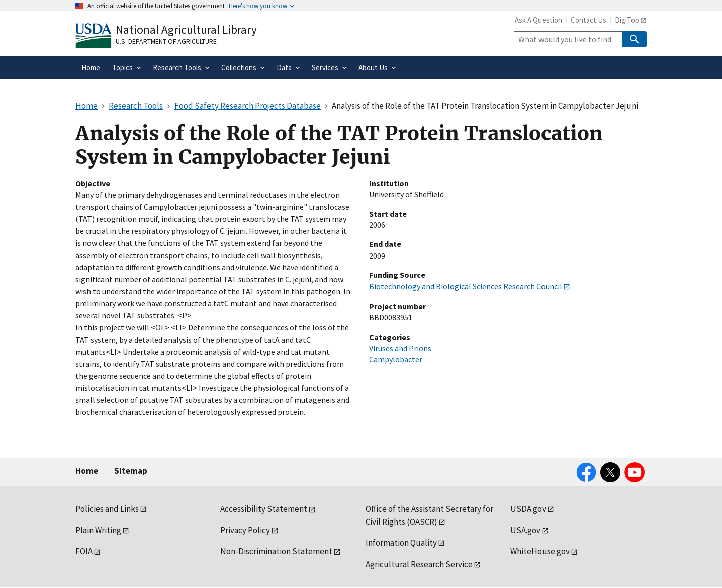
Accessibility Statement (264, 509)
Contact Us (589, 20)
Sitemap (131, 471)
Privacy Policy (245, 530)
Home (87, 471)
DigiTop (627, 20)
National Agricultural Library (186, 29)
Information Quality (401, 543)
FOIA (84, 551)
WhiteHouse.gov (540, 551)
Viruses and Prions (400, 348)
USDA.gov (528, 509)
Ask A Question (538, 20)
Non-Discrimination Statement (276, 551)
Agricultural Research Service (419, 564)
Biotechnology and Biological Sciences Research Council (466, 286)
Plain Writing (98, 530)
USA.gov (525, 530)
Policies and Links (107, 509)
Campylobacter (396, 359)
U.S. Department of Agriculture (166, 41)
